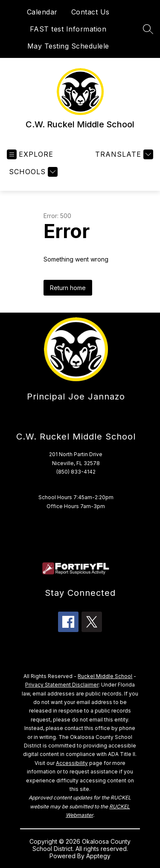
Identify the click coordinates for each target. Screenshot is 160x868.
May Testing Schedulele (68, 46)
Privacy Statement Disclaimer (62, 685)
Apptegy (98, 856)
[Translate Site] (123, 154)
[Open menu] (30, 154)
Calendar (42, 12)
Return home (68, 288)
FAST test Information (68, 29)
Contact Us (90, 12)
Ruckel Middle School (105, 676)
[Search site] (148, 29)
